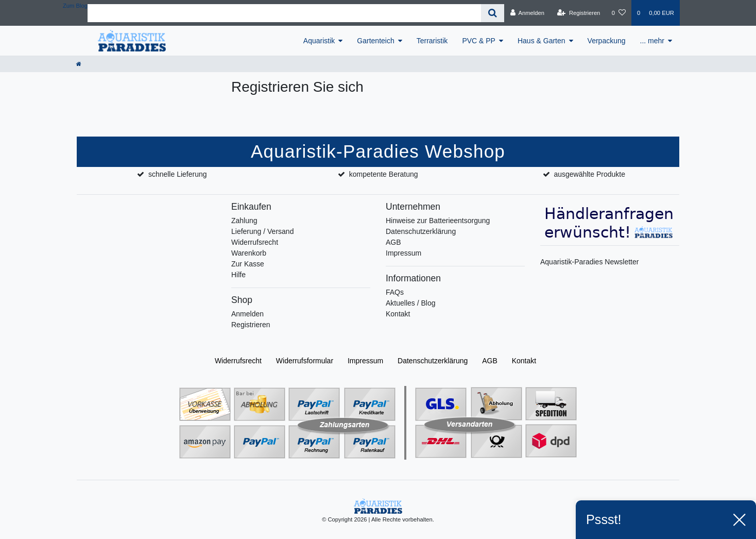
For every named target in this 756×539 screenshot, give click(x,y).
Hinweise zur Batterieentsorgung (438, 221)
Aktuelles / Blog (411, 303)
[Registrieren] (579, 13)
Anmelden (247, 314)
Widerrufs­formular (305, 361)
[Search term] (284, 13)
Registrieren (251, 325)
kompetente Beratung (384, 174)
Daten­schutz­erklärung (433, 361)
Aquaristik (319, 41)
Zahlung (244, 221)
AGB (393, 242)
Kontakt (398, 314)
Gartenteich (375, 41)
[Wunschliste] (619, 13)
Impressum (403, 253)
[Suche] (493, 13)
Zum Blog (75, 6)
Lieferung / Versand (262, 231)
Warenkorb (249, 253)
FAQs (395, 292)
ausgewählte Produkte (589, 174)
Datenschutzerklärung (421, 231)
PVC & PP (479, 41)
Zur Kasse (248, 264)
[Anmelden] (527, 13)
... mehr (652, 41)
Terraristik (432, 41)
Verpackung (607, 41)
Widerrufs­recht (238, 361)
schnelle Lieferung (178, 174)
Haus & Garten (542, 41)
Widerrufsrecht (255, 242)
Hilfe (238, 275)
